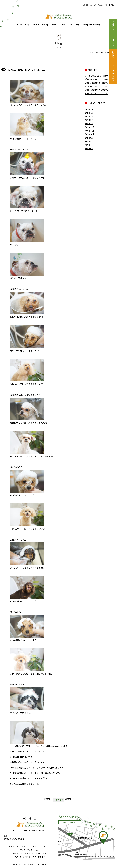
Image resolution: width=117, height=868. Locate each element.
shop (27, 25)
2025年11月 (89, 131)
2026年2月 (89, 120)
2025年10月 (89, 134)
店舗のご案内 (41, 853)
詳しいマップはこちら (70, 822)
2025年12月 (89, 127)
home (19, 25)
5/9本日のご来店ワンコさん (96, 79)
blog (77, 25)
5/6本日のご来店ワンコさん (96, 90)
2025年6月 (89, 149)
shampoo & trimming (92, 25)
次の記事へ (69, 799)
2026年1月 (89, 124)
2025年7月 (89, 145)
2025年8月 (89, 142)
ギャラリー (29, 853)
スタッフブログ (39, 857)
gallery (45, 25)
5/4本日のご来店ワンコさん (96, 94)
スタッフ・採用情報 (22, 857)
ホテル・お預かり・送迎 (30, 850)
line (70, 25)
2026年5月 (89, 109)
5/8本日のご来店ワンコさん (96, 83)
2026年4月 (89, 113)
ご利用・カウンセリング (19, 846)
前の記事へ (48, 799)
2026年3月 (89, 116)
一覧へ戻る (58, 800)
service (36, 25)
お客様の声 (18, 853)
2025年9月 (89, 138)
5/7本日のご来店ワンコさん (96, 87)
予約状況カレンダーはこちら (113, 34)
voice (54, 25)
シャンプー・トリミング (41, 846)
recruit (62, 25)
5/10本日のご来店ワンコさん (97, 76)
